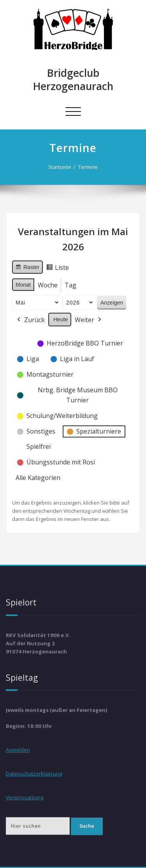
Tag (70, 284)
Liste (57, 268)
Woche (48, 284)
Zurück (30, 319)
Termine (88, 167)
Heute (61, 318)
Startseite (60, 167)
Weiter (89, 319)
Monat (23, 283)
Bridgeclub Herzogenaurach (73, 80)
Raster (27, 267)
